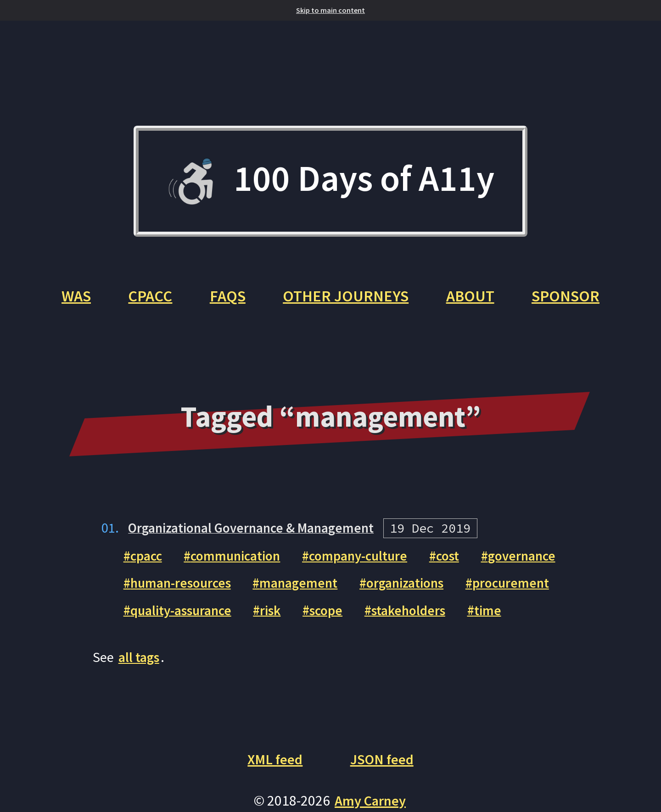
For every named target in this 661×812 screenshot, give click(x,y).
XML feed (274, 765)
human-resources (184, 589)
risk (279, 616)
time (506, 616)
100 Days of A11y (330, 183)
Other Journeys (347, 301)
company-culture (369, 562)
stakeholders (423, 616)
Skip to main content (330, 10)
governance (539, 562)
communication (242, 562)
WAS (71, 301)
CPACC (147, 301)
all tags (140, 663)
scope (337, 616)
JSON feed (383, 765)
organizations (418, 589)
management (307, 589)
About (473, 301)
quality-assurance (185, 616)
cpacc (148, 562)
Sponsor (571, 301)
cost (462, 562)
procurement (528, 589)
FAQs (226, 301)
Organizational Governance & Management (257, 534)
